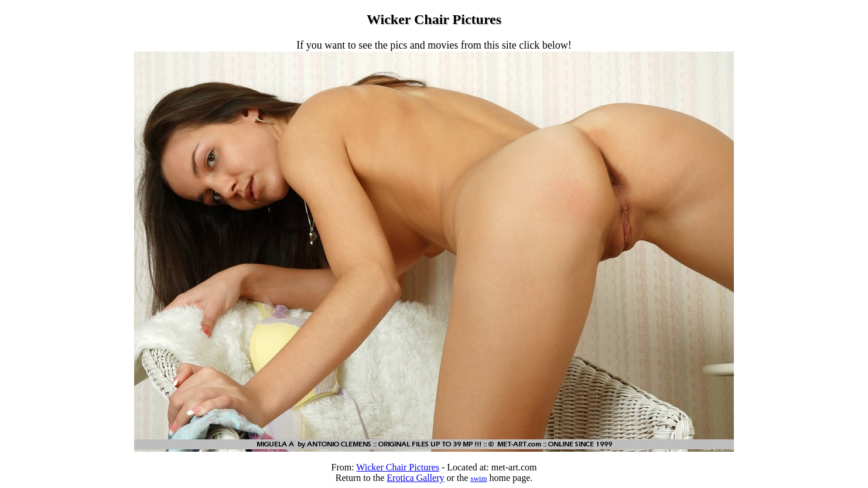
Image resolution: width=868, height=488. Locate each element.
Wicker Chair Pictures (398, 467)
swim (479, 478)
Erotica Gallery (415, 478)
